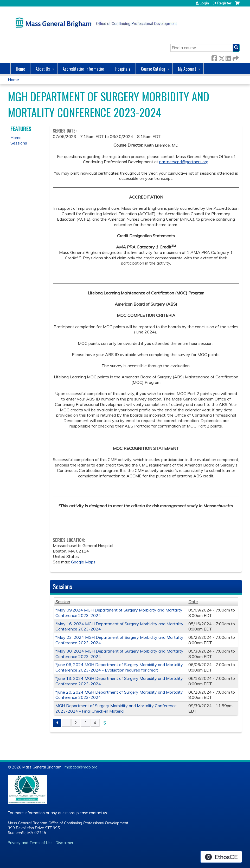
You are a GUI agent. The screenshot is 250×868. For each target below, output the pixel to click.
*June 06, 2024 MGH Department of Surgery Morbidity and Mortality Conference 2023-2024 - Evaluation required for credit (119, 667)
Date (193, 602)
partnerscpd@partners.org (184, 162)
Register (224, 3)
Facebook (214, 57)
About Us (43, 69)
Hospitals (123, 69)
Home (20, 69)
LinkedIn (228, 57)
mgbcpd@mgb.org (81, 767)
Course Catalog (153, 69)
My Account (187, 69)
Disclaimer (65, 843)
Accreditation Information (84, 69)
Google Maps (83, 562)
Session (63, 602)
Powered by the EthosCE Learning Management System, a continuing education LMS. (221, 857)
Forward (235, 57)
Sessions (19, 143)
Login (204, 3)
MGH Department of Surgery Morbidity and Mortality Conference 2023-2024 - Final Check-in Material (116, 708)
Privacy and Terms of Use (30, 843)
